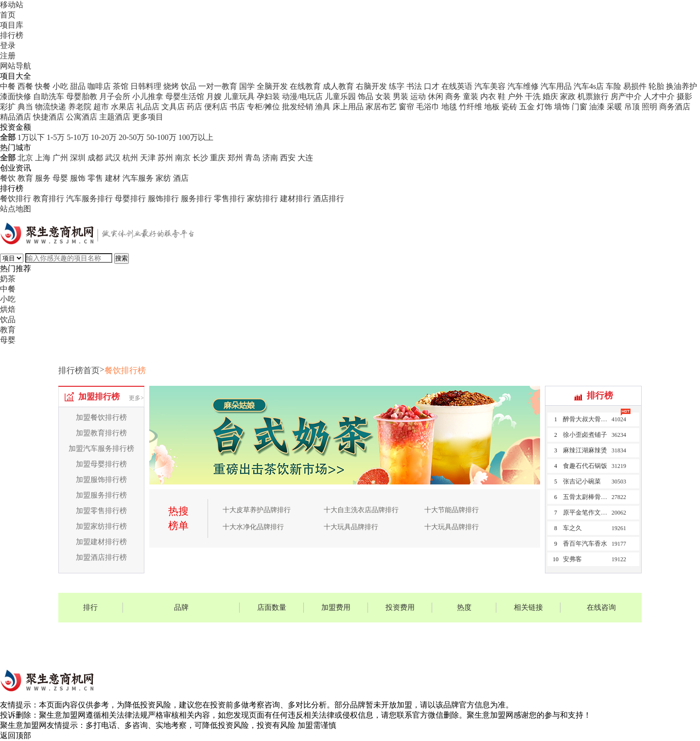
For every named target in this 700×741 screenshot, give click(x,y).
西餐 (25, 86)
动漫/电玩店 (302, 96)
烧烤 (171, 86)
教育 (25, 178)
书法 (414, 86)
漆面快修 (16, 96)
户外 (515, 96)
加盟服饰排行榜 (101, 480)
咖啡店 (99, 86)
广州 (60, 158)
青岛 (253, 158)
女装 (383, 96)
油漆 (597, 107)
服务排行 (196, 198)
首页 (8, 15)
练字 (397, 86)
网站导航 (16, 66)
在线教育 (305, 86)
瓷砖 (509, 107)
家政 (568, 96)
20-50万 (131, 137)
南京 (183, 158)
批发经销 (297, 107)
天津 (148, 158)
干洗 (533, 96)
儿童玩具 (239, 96)
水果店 (122, 107)
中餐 (8, 86)
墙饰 (562, 107)
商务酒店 (675, 107)
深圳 (78, 158)
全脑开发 (272, 86)
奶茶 (8, 279)
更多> (136, 398)
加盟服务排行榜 (101, 495)
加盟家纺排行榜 (101, 526)
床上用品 (348, 107)
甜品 (78, 86)
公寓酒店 (82, 117)
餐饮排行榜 (125, 370)
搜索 (122, 258)
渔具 (323, 107)
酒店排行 (329, 198)
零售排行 (229, 198)
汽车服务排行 (89, 198)
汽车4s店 (589, 86)
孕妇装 (268, 96)
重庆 (218, 158)
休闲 (436, 96)
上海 (43, 158)
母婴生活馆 (185, 96)
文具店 (173, 107)
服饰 (78, 178)
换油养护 (682, 86)
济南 (270, 158)
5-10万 (78, 137)
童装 (471, 96)
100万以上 (196, 137)
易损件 (635, 86)
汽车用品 (556, 86)
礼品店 (148, 107)
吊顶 (632, 107)
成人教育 (338, 86)
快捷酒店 (49, 117)
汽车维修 (523, 86)
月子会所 (115, 96)
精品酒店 (16, 117)
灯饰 (544, 107)
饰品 (366, 96)
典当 (25, 107)
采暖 (614, 107)
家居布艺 (381, 107)
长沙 (200, 158)
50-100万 (161, 137)
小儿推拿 (148, 96)
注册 (8, 56)
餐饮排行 (16, 198)
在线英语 (457, 86)
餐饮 (8, 178)
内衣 (488, 96)
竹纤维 (471, 107)
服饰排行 (163, 198)
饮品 (189, 86)
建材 (113, 178)
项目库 (12, 25)
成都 (95, 158)
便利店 (216, 107)
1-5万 (56, 137)
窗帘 (406, 107)
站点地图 (16, 209)
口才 (432, 86)
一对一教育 (218, 86)
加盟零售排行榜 (101, 511)
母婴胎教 (82, 96)
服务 (43, 178)
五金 (527, 107)
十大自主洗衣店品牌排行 (361, 510)
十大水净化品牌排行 (253, 527)
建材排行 (296, 198)
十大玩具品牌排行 (351, 527)
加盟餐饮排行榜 (101, 417)
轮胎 (656, 86)
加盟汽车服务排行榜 (101, 448)
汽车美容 (490, 86)
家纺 (163, 178)
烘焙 (8, 309)
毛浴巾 (428, 107)
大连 (305, 158)
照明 (649, 107)
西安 (288, 158)
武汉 (113, 158)
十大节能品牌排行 (452, 510)
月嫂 (214, 96)
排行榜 (12, 35)
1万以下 (31, 137)
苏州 (165, 158)
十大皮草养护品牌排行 (257, 510)
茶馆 (121, 86)
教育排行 (49, 198)
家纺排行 (262, 198)
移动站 (12, 5)
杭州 (130, 158)
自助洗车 (49, 96)
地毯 (449, 107)
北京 (25, 158)
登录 (8, 45)
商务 (453, 96)
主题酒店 (115, 117)
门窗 (579, 107)
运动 (418, 96)
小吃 (60, 86)
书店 (237, 107)
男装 (401, 96)
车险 (613, 86)
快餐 (43, 86)
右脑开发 (371, 86)
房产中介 (626, 96)
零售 (95, 178)
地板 (492, 107)
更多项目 (148, 117)
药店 (194, 107)
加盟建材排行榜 (101, 542)
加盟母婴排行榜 (101, 464)
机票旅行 (593, 96)
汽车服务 (138, 178)
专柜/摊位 (263, 107)
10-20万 (104, 137)
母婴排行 (130, 198)
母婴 (60, 178)
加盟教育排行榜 (101, 433)
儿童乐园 (340, 96)
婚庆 (550, 96)
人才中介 (659, 96)
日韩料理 (146, 86)
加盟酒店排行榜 (101, 557)
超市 (101, 107)
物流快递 (51, 107)
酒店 (181, 178)
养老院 (80, 107)
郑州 (235, 158)
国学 (247, 86)
